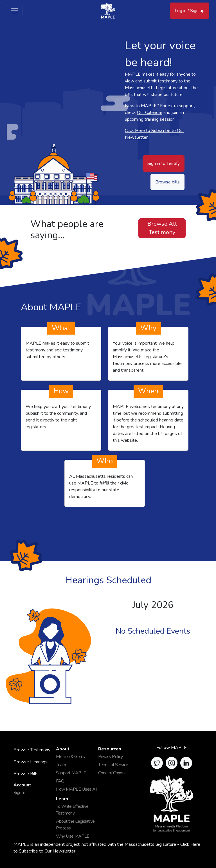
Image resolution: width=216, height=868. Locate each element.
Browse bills (167, 182)
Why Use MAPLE (73, 836)
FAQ (60, 781)
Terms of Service (113, 765)
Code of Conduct (113, 773)
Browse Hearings (31, 762)
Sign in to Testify (164, 163)
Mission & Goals (70, 757)
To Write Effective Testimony (72, 810)
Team (61, 765)
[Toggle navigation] (15, 11)
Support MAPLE (71, 773)
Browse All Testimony (162, 228)
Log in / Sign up (190, 11)
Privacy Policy (110, 757)
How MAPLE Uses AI (76, 789)
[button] (157, 763)
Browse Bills (26, 774)
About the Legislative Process (75, 825)
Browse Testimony (32, 750)
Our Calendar (150, 113)
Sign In (19, 793)
